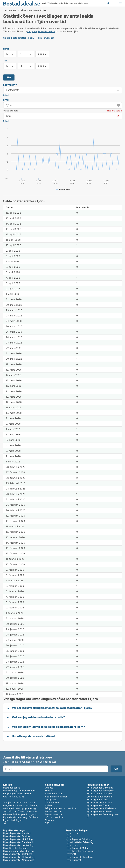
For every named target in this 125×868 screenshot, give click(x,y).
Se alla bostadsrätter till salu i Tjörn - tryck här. (29, 38)
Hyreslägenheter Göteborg (18, 854)
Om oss (49, 788)
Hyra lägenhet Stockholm (80, 857)
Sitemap (49, 820)
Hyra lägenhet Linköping (100, 788)
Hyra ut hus (72, 845)
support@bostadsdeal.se (41, 31)
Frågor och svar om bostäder (61, 808)
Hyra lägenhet (73, 860)
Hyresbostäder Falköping (80, 842)
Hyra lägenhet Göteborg (79, 839)
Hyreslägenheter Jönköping (18, 845)
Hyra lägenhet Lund (97, 799)
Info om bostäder (54, 817)
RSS (47, 823)
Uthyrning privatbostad (99, 797)
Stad (6, 100)
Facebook (5, 824)
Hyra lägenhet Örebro (98, 805)
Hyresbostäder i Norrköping (18, 851)
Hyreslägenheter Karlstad (17, 833)
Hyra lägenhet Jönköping (100, 791)
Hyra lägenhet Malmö (77, 848)
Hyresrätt (71, 854)
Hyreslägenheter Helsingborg (19, 857)
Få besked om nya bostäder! (108, 3)
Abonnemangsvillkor (56, 797)
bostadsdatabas (81, 3)
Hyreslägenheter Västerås (80, 851)
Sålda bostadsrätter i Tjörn (33, 10)
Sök (9, 77)
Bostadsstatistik (54, 814)
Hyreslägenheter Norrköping (19, 860)
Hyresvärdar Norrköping (100, 793)
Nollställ (6, 95)
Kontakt (49, 791)
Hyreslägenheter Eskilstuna (101, 808)
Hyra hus (71, 836)
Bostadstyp (10, 85)
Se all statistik (10, 10)
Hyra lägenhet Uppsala (16, 848)
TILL (5, 61)
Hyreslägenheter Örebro (16, 836)
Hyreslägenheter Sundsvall (18, 842)
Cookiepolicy (52, 802)
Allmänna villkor (53, 793)
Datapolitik (51, 799)
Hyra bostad (73, 833)
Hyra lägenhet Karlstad (99, 811)
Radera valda (115, 111)
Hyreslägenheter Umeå (99, 802)
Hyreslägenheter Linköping (18, 839)
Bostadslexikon (53, 811)
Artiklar (49, 805)
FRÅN (6, 49)
